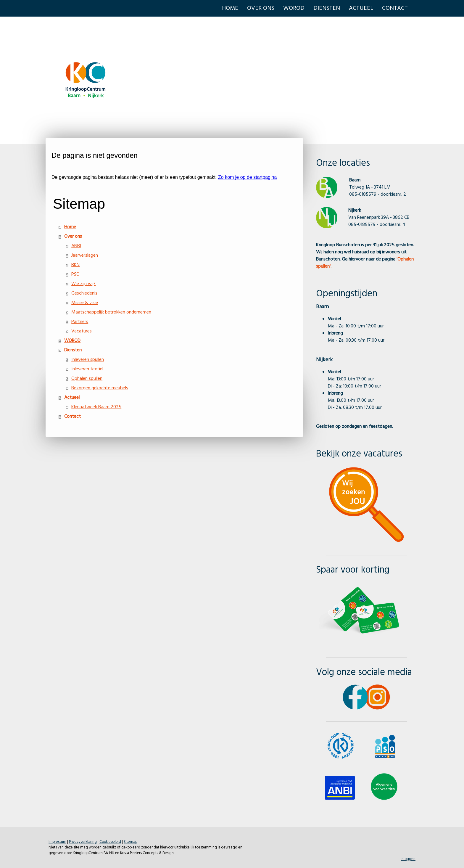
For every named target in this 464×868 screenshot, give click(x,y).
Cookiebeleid (110, 842)
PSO (75, 274)
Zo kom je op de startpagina (247, 177)
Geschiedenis (84, 293)
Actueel (361, 8)
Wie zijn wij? (83, 284)
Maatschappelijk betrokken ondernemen (111, 312)
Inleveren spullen (88, 360)
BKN (75, 265)
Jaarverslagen (85, 255)
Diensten (327, 8)
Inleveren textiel (87, 369)
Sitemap (130, 842)
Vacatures (82, 331)
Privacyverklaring (83, 842)
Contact (395, 8)
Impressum (57, 842)
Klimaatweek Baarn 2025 (96, 407)
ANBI (76, 246)
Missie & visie (85, 303)
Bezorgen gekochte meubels (100, 388)
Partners (80, 322)
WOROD (294, 8)
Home (230, 8)
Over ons (261, 8)
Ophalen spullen (87, 379)
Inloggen (408, 859)
